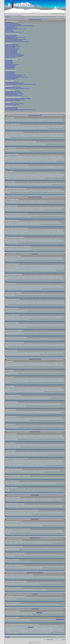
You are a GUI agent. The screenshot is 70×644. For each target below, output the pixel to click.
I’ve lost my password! (10, 27)
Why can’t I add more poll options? (12, 49)
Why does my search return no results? (13, 92)
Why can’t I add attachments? (11, 52)
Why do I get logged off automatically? (13, 25)
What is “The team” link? (10, 79)
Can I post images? (9, 63)
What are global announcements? (12, 65)
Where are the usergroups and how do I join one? (16, 75)
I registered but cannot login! (11, 28)
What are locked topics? (10, 68)
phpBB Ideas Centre (60, 619)
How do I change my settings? (12, 35)
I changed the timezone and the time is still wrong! (16, 37)
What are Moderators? (10, 73)
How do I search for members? (12, 95)
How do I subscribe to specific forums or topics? (15, 100)
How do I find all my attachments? (12, 105)
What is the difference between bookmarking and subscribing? (18, 99)
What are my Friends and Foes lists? (13, 87)
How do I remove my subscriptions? (13, 101)
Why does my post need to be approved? (14, 56)
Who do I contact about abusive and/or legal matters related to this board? (20, 110)
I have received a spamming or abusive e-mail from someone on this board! (21, 84)
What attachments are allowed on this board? (15, 104)
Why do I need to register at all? (12, 24)
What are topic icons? (10, 69)
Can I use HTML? (9, 61)
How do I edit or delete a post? (12, 46)
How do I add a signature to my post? (13, 47)
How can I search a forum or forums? (13, 91)
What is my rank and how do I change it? (14, 40)
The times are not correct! (11, 36)
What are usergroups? (10, 74)
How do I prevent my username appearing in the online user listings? (19, 26)
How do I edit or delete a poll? (11, 50)
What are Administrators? (11, 72)
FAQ (32, 12)
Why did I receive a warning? (11, 53)
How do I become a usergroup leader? (13, 76)
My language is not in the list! (11, 38)
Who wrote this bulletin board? (12, 108)
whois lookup (30, 627)
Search (35, 12)
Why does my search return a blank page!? (14, 93)
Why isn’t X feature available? (11, 109)
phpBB (34, 641)
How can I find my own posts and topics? (14, 96)
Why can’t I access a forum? (11, 51)
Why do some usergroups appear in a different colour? (16, 77)
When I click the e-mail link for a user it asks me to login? (17, 42)
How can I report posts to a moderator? (13, 54)
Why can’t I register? (10, 31)
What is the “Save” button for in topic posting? (15, 55)
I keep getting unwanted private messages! (14, 83)
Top (6, 122)
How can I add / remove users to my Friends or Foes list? (17, 88)
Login (38, 12)
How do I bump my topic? (11, 57)
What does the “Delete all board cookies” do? (15, 32)
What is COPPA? (9, 30)
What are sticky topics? (10, 67)
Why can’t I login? (9, 23)
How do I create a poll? (10, 48)
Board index (7, 17)
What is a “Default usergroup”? (12, 78)
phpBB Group (39, 613)
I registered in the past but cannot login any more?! (16, 29)
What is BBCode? (9, 60)
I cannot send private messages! (12, 82)
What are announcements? (11, 66)
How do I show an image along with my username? (16, 39)
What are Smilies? (9, 62)
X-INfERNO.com (39, 642)
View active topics (18, 15)
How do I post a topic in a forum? (12, 44)
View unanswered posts (9, 15)
